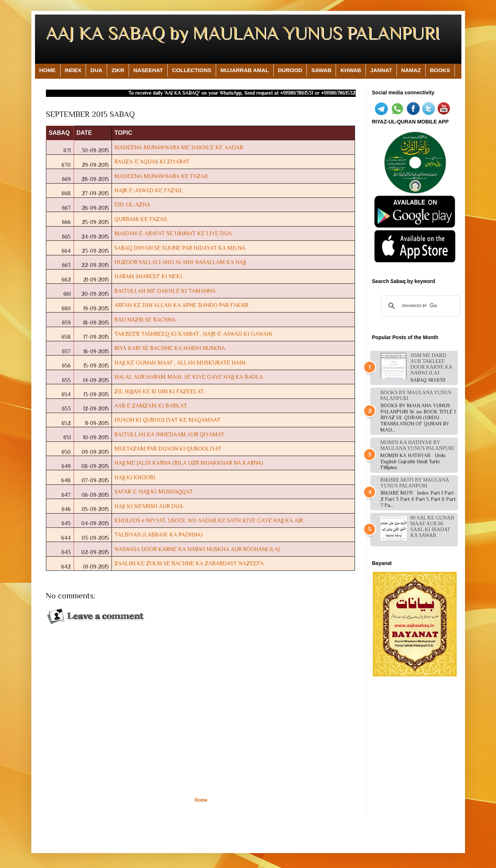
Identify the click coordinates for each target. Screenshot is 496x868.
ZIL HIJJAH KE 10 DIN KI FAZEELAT (159, 391)
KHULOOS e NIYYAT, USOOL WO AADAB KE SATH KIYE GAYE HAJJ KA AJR (209, 520)
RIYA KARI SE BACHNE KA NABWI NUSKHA (170, 348)
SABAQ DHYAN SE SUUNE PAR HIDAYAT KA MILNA (180, 248)
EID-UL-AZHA (132, 205)
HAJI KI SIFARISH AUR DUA (149, 506)
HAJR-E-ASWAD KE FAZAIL (149, 190)
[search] (419, 306)
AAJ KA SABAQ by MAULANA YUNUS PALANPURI (243, 33)
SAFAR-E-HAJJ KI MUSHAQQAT (154, 492)
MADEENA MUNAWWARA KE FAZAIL (162, 176)
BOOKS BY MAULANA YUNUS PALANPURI (416, 395)
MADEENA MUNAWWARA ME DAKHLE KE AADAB (179, 147)
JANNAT (381, 70)
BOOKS (440, 70)
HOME (48, 70)
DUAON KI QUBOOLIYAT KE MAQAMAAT (167, 420)
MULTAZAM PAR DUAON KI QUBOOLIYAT (168, 449)
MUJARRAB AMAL (245, 70)
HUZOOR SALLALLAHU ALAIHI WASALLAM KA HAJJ (180, 262)
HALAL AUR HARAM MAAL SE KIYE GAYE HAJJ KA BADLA (189, 377)
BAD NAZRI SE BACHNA (145, 320)
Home (201, 800)
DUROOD (290, 70)
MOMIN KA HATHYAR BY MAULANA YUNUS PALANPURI (417, 445)
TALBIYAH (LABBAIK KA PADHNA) (159, 535)
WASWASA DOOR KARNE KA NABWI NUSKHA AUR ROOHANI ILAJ (197, 549)
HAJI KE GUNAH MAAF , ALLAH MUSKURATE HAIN (180, 363)
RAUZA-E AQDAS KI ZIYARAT (152, 162)
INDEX (73, 70)
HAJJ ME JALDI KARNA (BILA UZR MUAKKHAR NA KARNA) (189, 463)
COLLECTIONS (192, 70)
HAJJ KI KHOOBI (135, 477)
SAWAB (321, 70)
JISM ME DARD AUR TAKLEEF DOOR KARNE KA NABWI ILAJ (431, 364)
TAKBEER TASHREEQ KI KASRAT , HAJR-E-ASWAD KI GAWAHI (193, 334)
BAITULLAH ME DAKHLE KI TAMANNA (165, 291)
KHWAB (351, 70)
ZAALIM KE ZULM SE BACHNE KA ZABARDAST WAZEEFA (189, 563)
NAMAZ (411, 70)
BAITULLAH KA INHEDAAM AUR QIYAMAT (169, 434)
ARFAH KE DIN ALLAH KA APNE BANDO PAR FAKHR (181, 305)
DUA (96, 70)
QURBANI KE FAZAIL (141, 219)
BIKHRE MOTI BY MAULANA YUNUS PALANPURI (415, 483)
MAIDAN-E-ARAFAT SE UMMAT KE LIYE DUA (173, 233)
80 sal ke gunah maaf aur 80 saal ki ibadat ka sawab (432, 527)
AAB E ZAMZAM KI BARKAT (151, 406)
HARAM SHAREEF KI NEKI (148, 276)
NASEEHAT (148, 70)
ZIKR (118, 70)
